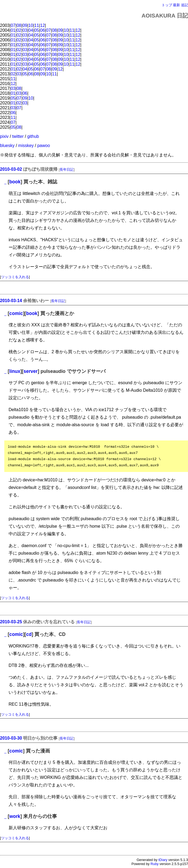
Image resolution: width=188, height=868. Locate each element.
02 (19, 30)
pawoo (44, 146)
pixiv (4, 136)
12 (43, 25)
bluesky (7, 146)
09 (25, 25)
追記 (185, 5)
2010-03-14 (11, 301)
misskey (26, 146)
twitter (18, 136)
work (15, 816)
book (15, 182)
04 (31, 30)
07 (13, 25)
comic (16, 313)
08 (19, 25)
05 (37, 30)
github (33, 136)
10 (31, 25)
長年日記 (67, 169)
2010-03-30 (11, 738)
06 (43, 30)
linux (15, 371)
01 (13, 30)
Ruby (155, 864)
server (30, 371)
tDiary (163, 860)
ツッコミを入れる (15, 277)
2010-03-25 (11, 622)
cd (29, 634)
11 (37, 25)
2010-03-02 (11, 169)
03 (25, 30)
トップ (167, 5)
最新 (176, 5)
